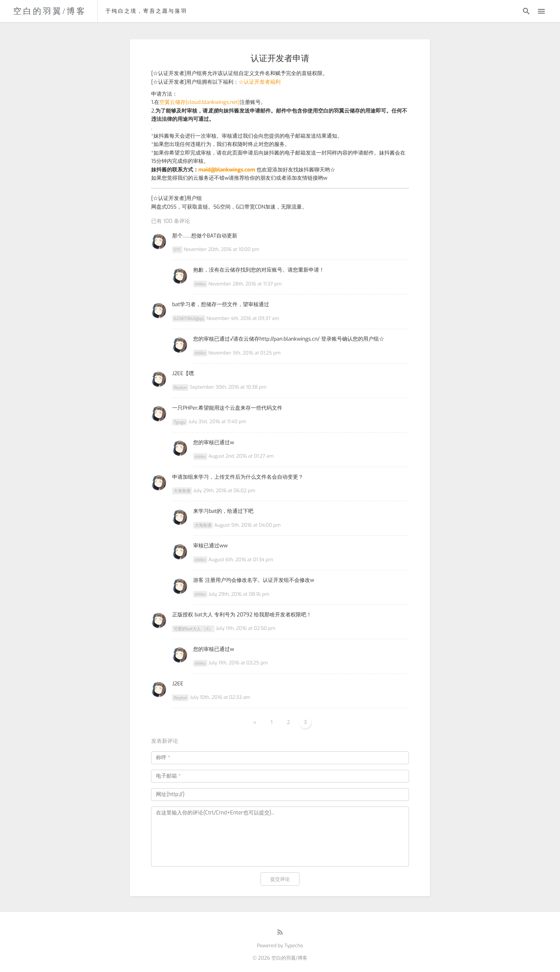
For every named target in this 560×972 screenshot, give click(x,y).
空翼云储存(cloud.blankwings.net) (199, 102)
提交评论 (280, 879)
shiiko (200, 284)
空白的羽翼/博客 (50, 11)
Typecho (294, 946)
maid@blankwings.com (227, 170)
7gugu (180, 422)
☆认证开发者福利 (260, 82)
